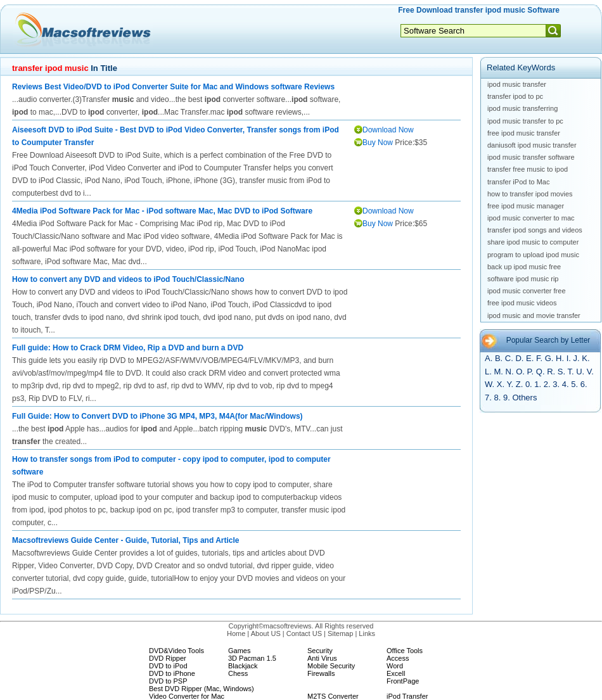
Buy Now (378, 143)
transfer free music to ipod (528, 169)
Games (239, 651)
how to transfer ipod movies (530, 194)
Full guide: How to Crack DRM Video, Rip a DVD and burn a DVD (128, 348)
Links (367, 633)
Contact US (304, 633)
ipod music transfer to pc (525, 121)
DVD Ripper (168, 658)
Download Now (388, 130)
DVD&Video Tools (176, 651)
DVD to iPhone (172, 673)
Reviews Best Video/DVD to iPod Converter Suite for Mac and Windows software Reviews (173, 87)
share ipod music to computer (533, 242)
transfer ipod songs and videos (535, 230)
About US (266, 633)
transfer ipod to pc (515, 96)
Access (398, 658)
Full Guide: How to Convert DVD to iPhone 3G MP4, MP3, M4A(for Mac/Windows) (157, 416)
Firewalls (321, 673)
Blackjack (243, 666)
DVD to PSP (168, 681)
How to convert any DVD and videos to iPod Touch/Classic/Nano (128, 279)
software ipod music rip (523, 279)
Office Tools (405, 651)
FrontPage (403, 681)
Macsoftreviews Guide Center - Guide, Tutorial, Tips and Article (126, 540)
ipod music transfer (517, 84)
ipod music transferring (522, 108)
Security (320, 651)
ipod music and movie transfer (534, 315)
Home (236, 633)
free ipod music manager (526, 206)
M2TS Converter (333, 696)
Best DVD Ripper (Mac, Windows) (202, 689)
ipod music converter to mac (531, 218)
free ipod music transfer (524, 133)
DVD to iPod (168, 666)
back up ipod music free (524, 267)
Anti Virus (322, 658)
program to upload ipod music (533, 255)
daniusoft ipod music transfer (532, 145)
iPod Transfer (407, 696)
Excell (396, 673)
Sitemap (340, 633)
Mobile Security (331, 666)
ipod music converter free (527, 291)
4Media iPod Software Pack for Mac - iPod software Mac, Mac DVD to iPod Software (162, 211)
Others (524, 398)
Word (395, 666)
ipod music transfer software (531, 157)
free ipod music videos (522, 303)
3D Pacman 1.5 (252, 658)
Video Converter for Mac (187, 696)
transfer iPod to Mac (518, 182)
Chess (238, 673)
